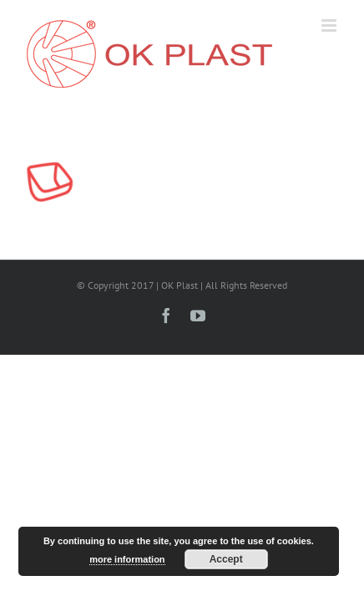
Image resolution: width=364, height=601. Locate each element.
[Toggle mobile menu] (330, 25)
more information (127, 559)
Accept (226, 559)
